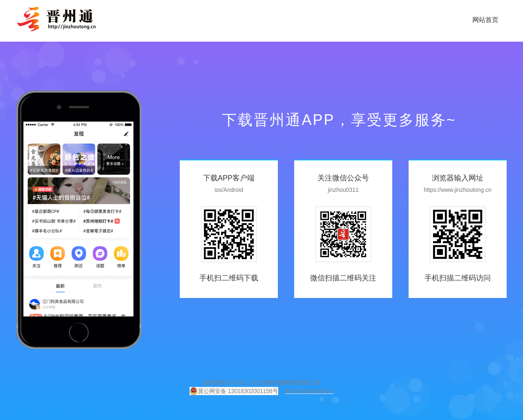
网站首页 (485, 20)
